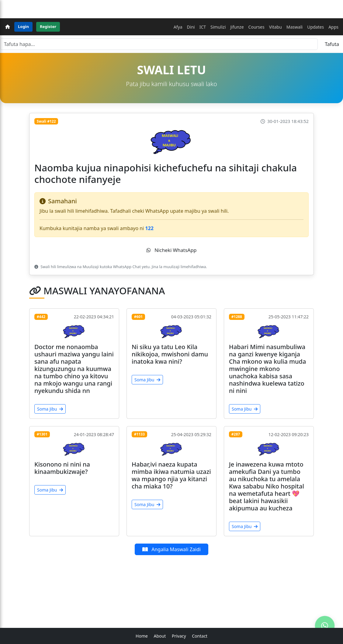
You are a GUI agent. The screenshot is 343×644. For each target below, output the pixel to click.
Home (142, 636)
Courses (256, 27)
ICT (203, 27)
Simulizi (218, 27)
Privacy (179, 636)
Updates (315, 27)
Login (23, 26)
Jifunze (237, 27)
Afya (178, 27)
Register (48, 26)
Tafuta (332, 44)
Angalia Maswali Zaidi (171, 549)
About (160, 636)
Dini (191, 27)
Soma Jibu (50, 409)
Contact (200, 636)
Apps (333, 27)
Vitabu (275, 27)
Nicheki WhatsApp (171, 250)
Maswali (294, 27)
